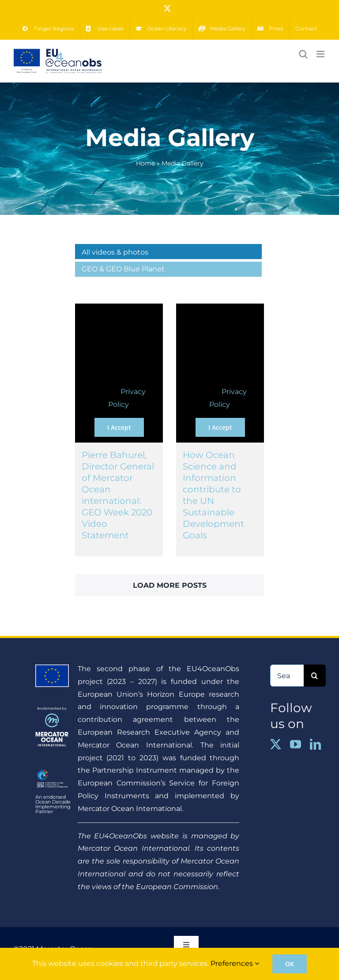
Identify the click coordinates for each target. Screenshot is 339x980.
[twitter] (276, 744)
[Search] (315, 676)
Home (145, 163)
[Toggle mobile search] (303, 54)
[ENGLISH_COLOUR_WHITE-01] (52, 770)
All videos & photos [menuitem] (115, 252)
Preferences (235, 963)
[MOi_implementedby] (52, 710)
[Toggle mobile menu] (321, 54)
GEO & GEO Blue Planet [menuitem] (123, 269)
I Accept (119, 427)
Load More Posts (170, 585)
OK (290, 964)
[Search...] (287, 676)
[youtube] (296, 744)
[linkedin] (315, 744)
